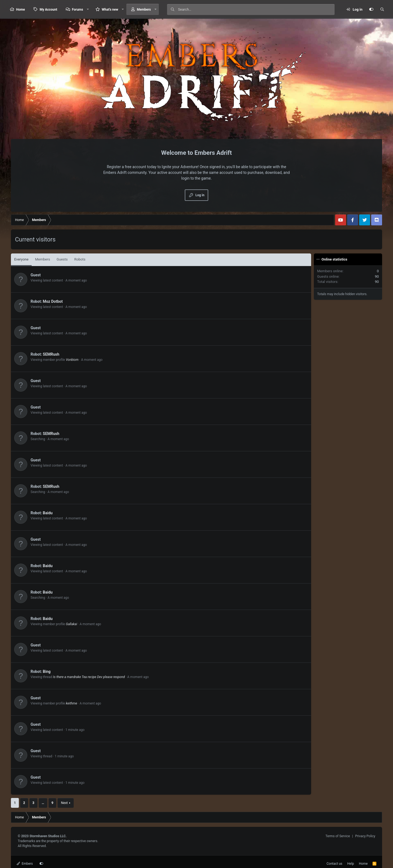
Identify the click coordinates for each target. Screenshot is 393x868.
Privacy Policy (365, 836)
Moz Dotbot (53, 301)
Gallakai (71, 624)
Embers (25, 864)
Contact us (335, 864)
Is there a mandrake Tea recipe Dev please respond (89, 677)
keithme (71, 703)
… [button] (43, 803)
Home (20, 10)
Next (64, 803)
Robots (80, 259)
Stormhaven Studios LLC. (48, 836)
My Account (48, 10)
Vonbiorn (72, 360)
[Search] (256, 10)
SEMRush (51, 354)
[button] (88, 9)
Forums (78, 10)
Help (351, 864)
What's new (110, 10)
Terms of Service (338, 836)
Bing (47, 672)
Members (144, 10)
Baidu (48, 513)
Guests (62, 259)
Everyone (21, 259)
